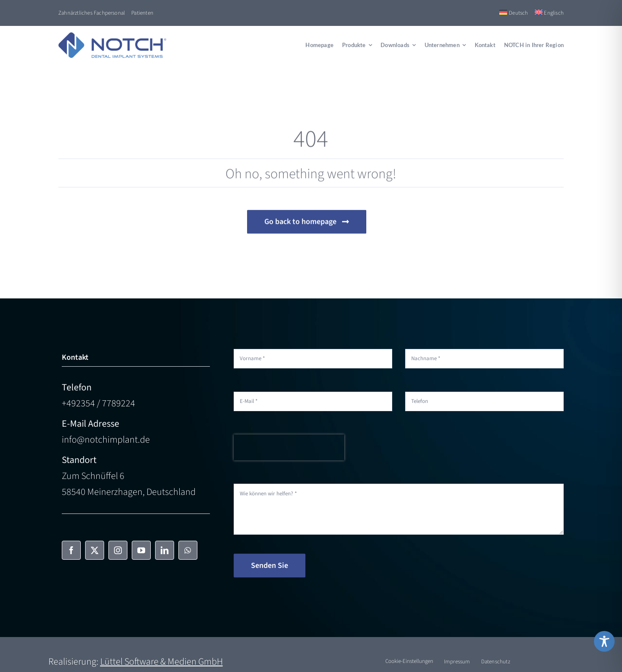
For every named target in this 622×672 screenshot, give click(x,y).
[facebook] (71, 550)
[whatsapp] (188, 550)
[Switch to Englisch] (549, 13)
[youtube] (141, 550)
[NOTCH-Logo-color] (112, 37)
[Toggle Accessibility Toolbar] (604, 641)
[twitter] (95, 550)
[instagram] (118, 550)
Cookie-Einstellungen (409, 661)
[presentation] (289, 447)
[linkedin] (165, 550)
